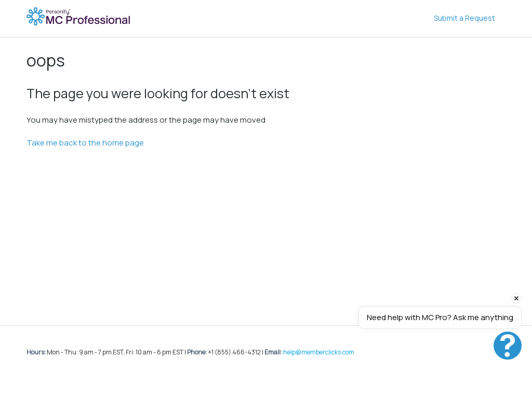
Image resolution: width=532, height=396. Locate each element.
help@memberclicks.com (319, 352)
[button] (508, 346)
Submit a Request (464, 18)
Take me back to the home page (85, 143)
